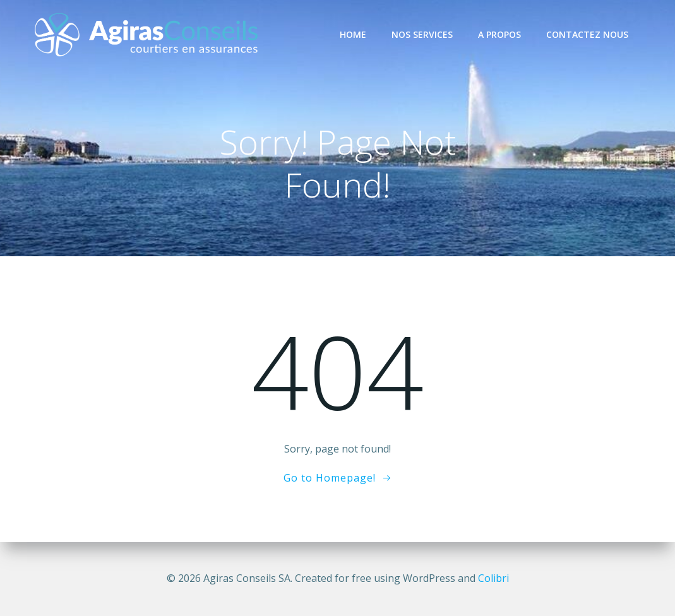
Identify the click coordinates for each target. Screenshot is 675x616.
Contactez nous (587, 34)
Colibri (493, 578)
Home (353, 34)
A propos (499, 34)
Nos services (422, 34)
